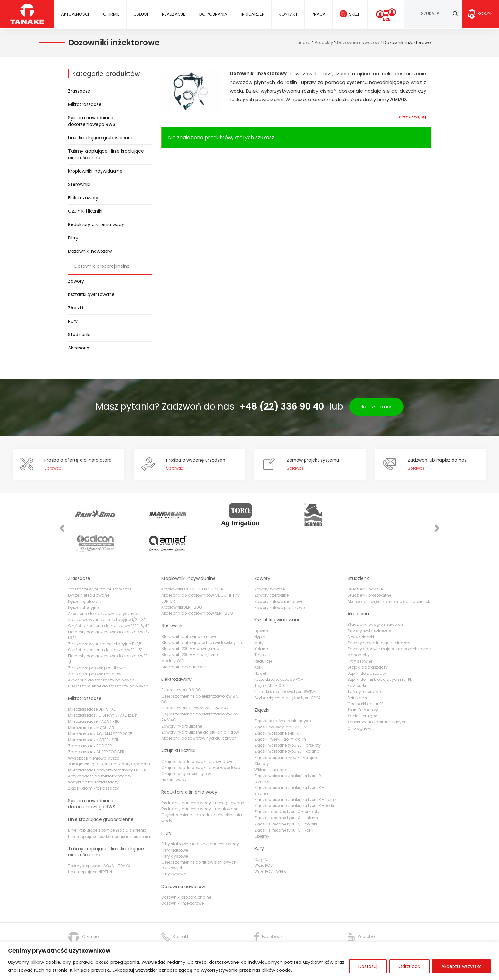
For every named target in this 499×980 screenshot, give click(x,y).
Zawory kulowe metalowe (279, 573)
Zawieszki (357, 658)
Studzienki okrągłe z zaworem (376, 597)
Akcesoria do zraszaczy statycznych (104, 586)
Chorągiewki (360, 700)
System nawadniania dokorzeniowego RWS (92, 121)
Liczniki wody (174, 752)
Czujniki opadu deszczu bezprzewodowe (201, 740)
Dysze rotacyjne (83, 580)
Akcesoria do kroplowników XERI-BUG (197, 586)
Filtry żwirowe (174, 846)
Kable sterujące (362, 688)
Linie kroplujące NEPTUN (90, 844)
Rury (73, 321)
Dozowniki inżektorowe (183, 876)
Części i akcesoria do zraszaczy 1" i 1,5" (105, 622)
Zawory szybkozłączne (369, 603)
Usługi (141, 14)
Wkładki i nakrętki (271, 742)
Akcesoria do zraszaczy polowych (101, 652)
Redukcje (263, 633)
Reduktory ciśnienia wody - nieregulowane (203, 775)
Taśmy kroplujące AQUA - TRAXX (99, 838)
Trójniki (261, 627)
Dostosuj (368, 966)
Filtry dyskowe (175, 828)
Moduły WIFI (173, 633)
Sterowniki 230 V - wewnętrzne (190, 621)
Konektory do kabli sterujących (377, 694)
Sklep (354, 14)
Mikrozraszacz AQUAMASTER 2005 (100, 706)
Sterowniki (79, 184)
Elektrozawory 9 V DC (181, 662)
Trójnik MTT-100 (269, 658)
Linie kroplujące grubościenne (101, 138)
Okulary (262, 736)
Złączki (76, 308)
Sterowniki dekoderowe (183, 639)
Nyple (260, 609)
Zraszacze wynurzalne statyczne (100, 561)
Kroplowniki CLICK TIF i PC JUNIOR (193, 561)
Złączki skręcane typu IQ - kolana (286, 790)
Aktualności (75, 14)
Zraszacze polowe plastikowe (96, 640)
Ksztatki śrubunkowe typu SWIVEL (286, 664)
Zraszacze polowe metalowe (96, 646)
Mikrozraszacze (85, 104)
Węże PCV (264, 838)
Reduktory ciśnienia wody (96, 224)
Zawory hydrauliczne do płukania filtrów (200, 704)
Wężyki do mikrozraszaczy (93, 754)
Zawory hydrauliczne (182, 698)
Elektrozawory (83, 198)
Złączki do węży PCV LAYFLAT (281, 699)
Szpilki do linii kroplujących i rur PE (380, 652)
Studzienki (79, 335)
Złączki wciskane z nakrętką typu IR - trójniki (296, 772)
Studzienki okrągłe (365, 561)
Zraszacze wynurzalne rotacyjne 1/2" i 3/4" (109, 592)
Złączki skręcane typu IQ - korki (284, 802)
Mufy (259, 615)
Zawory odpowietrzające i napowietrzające (389, 621)
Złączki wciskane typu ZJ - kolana (287, 724)
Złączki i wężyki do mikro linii (281, 711)
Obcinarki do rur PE (365, 676)
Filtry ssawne (360, 633)
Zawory (76, 281)
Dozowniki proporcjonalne (102, 266)
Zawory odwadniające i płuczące (380, 615)
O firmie (111, 14)
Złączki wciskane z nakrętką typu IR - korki (294, 778)
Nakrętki (262, 646)
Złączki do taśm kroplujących (283, 693)
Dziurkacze (358, 670)
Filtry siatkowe (175, 822)
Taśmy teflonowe (364, 664)
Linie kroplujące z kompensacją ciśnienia (107, 802)
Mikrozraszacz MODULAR (91, 700)
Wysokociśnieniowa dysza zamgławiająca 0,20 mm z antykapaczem (110, 733)
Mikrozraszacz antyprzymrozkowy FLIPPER (107, 742)
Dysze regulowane (86, 573)
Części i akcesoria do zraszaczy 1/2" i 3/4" (108, 598)
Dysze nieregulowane (89, 567)
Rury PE (261, 832)
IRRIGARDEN (252, 14)
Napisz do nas (376, 407)
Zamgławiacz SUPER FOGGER (96, 724)
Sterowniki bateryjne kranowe (189, 609)
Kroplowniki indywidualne (95, 171)
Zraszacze (79, 91)
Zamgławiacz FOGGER (90, 718)
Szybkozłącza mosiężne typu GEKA (287, 670)
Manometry (359, 627)
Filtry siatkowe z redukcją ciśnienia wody (200, 816)
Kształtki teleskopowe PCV (279, 652)
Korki (259, 640)
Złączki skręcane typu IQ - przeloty (287, 784)
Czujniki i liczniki (85, 211)
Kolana (261, 621)
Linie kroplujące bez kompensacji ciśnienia (109, 808)
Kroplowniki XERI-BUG (182, 580)
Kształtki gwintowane (91, 294)
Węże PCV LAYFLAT (271, 844)
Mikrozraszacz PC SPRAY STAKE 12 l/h (103, 688)
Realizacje (173, 14)
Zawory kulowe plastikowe (279, 580)
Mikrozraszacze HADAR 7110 (94, 694)
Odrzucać (409, 966)
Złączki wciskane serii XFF (278, 705)
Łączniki (262, 603)
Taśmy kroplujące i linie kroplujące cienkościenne (106, 154)
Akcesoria (79, 348)
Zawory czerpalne (271, 567)
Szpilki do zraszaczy (367, 646)
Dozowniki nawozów (90, 251)
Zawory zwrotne (269, 561)
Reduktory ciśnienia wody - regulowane (200, 781)
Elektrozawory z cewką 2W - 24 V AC (196, 680)
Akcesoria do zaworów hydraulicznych (199, 711)
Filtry (73, 238)
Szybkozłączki (361, 609)
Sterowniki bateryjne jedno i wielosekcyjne (201, 615)
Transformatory (363, 682)
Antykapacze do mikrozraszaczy (100, 748)
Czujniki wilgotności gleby (186, 746)
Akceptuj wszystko (462, 966)
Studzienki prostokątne (369, 567)
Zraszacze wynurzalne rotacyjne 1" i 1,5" (105, 616)
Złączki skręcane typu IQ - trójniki (286, 796)
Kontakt (288, 14)
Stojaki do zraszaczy (368, 640)
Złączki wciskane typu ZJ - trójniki (286, 730)
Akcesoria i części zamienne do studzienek (389, 573)
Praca (318, 14)
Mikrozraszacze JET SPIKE (92, 682)
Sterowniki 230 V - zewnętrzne (190, 627)
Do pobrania (213, 14)
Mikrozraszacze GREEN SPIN (94, 712)
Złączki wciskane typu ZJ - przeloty (288, 718)
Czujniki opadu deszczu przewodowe (197, 734)
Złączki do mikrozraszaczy (94, 760)
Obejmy (262, 808)
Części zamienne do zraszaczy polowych (108, 658)
